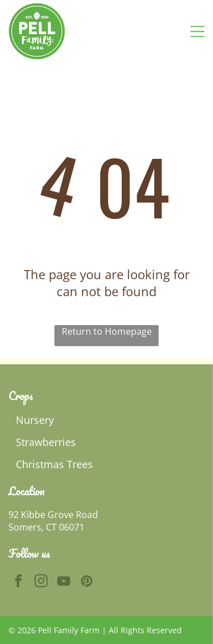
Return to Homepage (107, 331)
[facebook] (18, 582)
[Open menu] (197, 31)
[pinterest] (86, 582)
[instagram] (41, 582)
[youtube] (64, 582)
